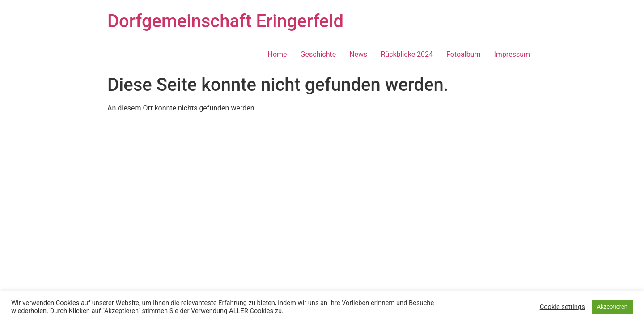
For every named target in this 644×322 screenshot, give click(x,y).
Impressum (512, 54)
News (358, 54)
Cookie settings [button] (562, 307)
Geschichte (318, 54)
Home (278, 54)
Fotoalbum (463, 54)
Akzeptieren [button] (612, 307)
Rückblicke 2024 (407, 54)
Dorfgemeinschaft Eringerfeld (225, 21)
